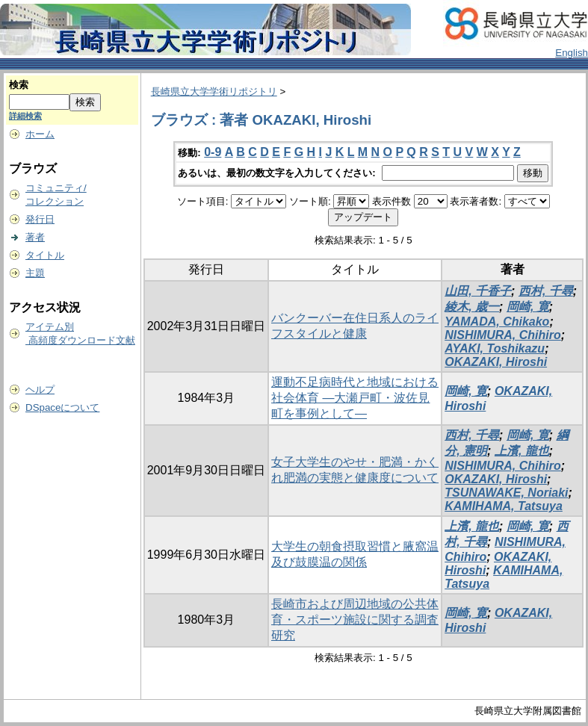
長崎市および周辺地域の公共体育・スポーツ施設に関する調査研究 (355, 620)
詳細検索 (25, 116)
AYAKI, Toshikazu (495, 348)
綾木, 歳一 (472, 307)
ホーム (40, 134)
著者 (35, 237)
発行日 (40, 219)
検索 (19, 85)
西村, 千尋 (546, 291)
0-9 (213, 152)
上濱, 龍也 (522, 451)
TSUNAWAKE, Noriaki (506, 493)
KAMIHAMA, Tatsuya (504, 506)
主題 (35, 273)
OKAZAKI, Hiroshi (496, 362)
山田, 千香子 (478, 291)
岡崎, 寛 (528, 307)
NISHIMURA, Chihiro (503, 335)
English (572, 53)
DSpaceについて (62, 407)
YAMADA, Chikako (497, 322)
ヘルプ (40, 390)
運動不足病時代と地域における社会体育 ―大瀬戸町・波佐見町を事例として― (355, 398)
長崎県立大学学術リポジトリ (214, 91)
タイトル (45, 255)
